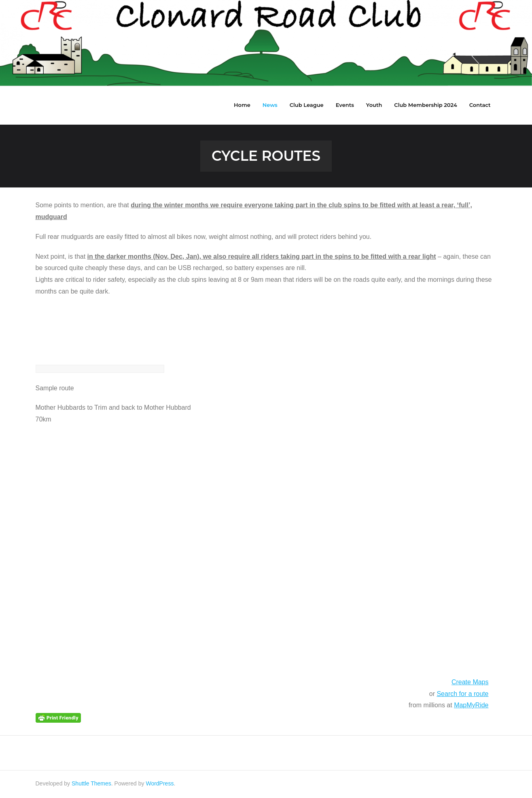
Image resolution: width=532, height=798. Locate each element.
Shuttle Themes (91, 785)
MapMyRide (471, 706)
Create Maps (470, 683)
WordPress (160, 785)
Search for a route (462, 695)
